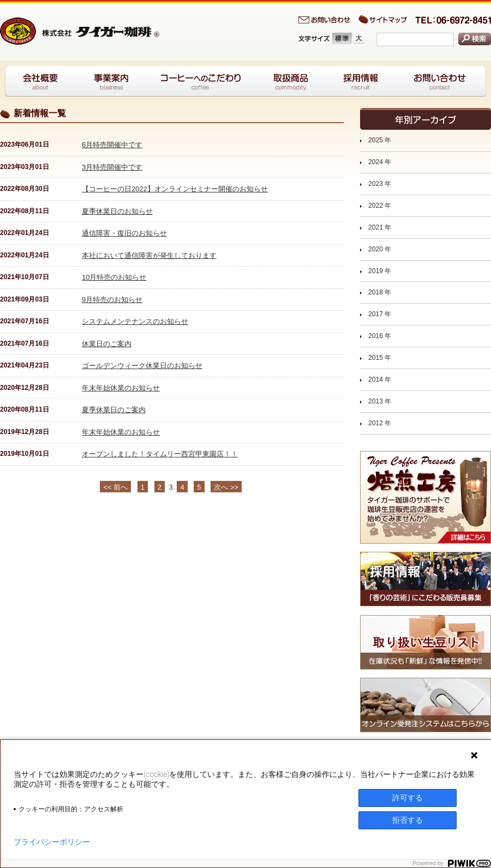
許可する (408, 798)
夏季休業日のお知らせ (117, 211)
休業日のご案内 (107, 344)
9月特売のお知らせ (112, 300)
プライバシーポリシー (52, 842)
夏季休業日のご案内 (114, 410)
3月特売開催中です (112, 167)
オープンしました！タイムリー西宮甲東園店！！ (160, 454)
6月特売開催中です (112, 145)
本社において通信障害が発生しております (149, 255)
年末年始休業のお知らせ (121, 388)
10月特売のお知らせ (114, 277)
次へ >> (226, 487)
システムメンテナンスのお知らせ (135, 321)
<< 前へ (115, 487)
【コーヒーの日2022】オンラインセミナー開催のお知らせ (175, 189)
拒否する (408, 820)
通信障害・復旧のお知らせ (124, 233)
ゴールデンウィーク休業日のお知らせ (142, 366)
